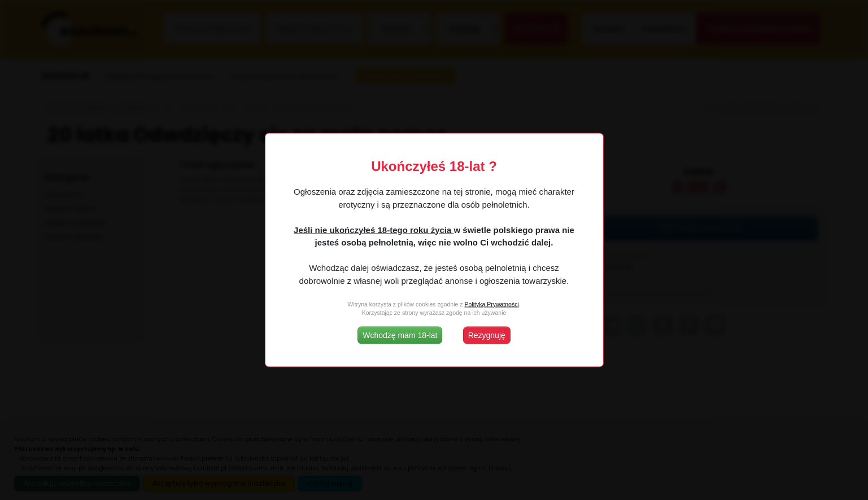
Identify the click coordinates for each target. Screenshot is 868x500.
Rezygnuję (487, 335)
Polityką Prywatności (491, 304)
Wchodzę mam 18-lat (400, 335)
